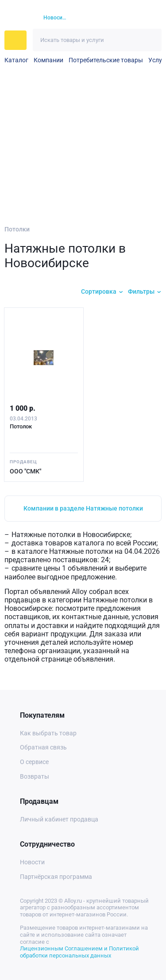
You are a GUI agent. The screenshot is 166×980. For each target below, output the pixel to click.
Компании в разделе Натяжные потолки (83, 508)
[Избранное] (122, 18)
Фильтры (141, 291)
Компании (48, 60)
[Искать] (150, 40)
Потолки (17, 229)
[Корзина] (137, 18)
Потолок (21, 426)
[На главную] (19, 18)
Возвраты (35, 776)
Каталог (16, 60)
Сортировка (99, 291)
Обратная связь (43, 747)
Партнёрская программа (56, 877)
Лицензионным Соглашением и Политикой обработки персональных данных (79, 952)
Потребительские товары (106, 60)
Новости (32, 862)
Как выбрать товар (48, 733)
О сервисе (34, 762)
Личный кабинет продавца (59, 819)
